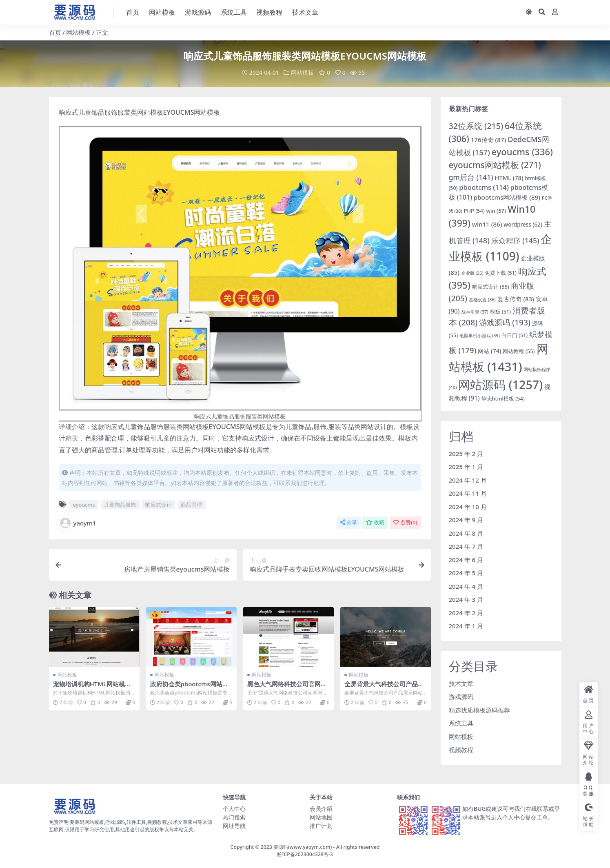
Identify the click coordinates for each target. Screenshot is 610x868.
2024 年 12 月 (468, 480)
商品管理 (191, 505)
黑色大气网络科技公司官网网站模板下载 (287, 688)
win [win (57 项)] (496, 210)
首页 (55, 32)
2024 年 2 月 (466, 612)
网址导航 (234, 825)
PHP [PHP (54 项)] (474, 210)
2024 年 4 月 (466, 586)
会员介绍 (321, 808)
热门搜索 (234, 817)
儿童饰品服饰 (120, 505)
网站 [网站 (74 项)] (489, 351)
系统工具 (461, 723)
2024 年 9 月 (466, 520)
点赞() (405, 522)
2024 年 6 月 (466, 559)
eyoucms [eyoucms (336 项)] (522, 152)
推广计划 (321, 825)
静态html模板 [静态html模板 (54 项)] (503, 398)
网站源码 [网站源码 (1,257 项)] (500, 384)
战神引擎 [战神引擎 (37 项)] (475, 311)
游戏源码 (461, 697)
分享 (349, 522)
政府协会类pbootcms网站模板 (190, 688)
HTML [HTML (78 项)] (509, 177)
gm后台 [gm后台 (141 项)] (471, 177)
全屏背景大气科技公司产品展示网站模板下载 (384, 688)
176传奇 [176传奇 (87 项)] (489, 140)
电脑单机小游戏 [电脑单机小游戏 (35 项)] (480, 335)
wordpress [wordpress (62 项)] (523, 224)
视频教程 (461, 750)
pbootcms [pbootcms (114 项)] (484, 187)
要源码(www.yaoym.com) (303, 847)
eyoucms (84, 505)
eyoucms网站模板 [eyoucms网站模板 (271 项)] (495, 165)
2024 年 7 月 (466, 546)
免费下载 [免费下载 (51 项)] (500, 273)
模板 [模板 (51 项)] (500, 311)
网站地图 (321, 817)
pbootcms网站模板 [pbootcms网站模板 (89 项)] (507, 197)
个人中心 (234, 808)
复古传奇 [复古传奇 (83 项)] (516, 299)
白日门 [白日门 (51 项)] (515, 335)
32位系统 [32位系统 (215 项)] (476, 126)
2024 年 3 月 (466, 599)
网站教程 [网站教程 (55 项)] (519, 351)
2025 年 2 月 (466, 453)
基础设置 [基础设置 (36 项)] (482, 299)
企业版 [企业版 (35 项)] (472, 273)
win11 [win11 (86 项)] (487, 224)
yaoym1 (78, 523)
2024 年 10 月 (468, 506)
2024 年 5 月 (466, 573)
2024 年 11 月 (468, 493)
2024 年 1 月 (466, 626)
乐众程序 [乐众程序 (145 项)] (515, 240)
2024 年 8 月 (466, 533)
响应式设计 (159, 505)
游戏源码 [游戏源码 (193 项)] (505, 322)
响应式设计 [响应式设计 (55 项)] (491, 287)
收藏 (375, 522)
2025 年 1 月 (466, 467)
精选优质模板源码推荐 (479, 710)
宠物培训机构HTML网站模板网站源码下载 (92, 688)
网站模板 (78, 32)
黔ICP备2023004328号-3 (305, 854)
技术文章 (461, 683)
